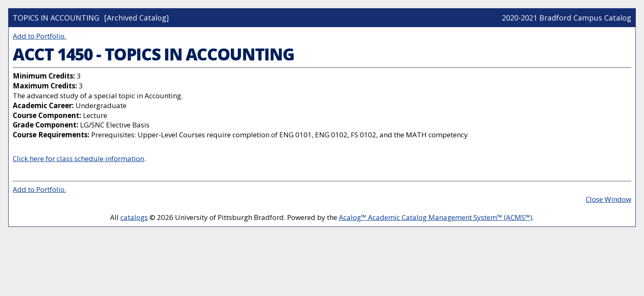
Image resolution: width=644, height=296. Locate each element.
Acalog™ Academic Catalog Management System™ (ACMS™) (436, 217)
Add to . (39, 36)
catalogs (134, 217)
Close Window (608, 199)
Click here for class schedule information (78, 158)
